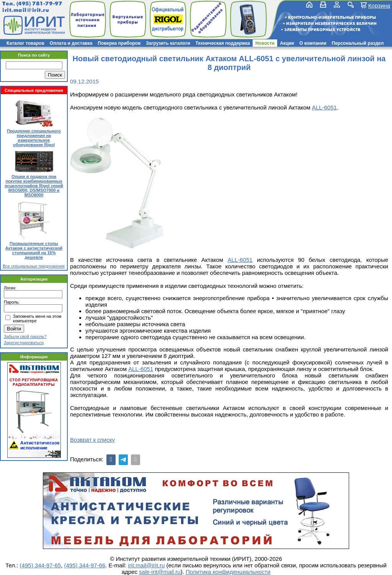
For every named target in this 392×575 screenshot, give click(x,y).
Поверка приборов (119, 43)
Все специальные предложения (34, 266)
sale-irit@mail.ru (160, 572)
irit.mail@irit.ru (26, 10)
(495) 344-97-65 (41, 565)
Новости (265, 43)
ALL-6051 (324, 107)
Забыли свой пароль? (25, 337)
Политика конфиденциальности (228, 572)
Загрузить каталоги (168, 43)
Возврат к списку (92, 440)
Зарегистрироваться (24, 343)
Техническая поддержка (223, 43)
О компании (313, 43)
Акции (287, 43)
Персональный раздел (358, 43)
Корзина (379, 5)
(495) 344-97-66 (85, 565)
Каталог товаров (25, 43)
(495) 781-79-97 (39, 4)
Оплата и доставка (71, 43)
